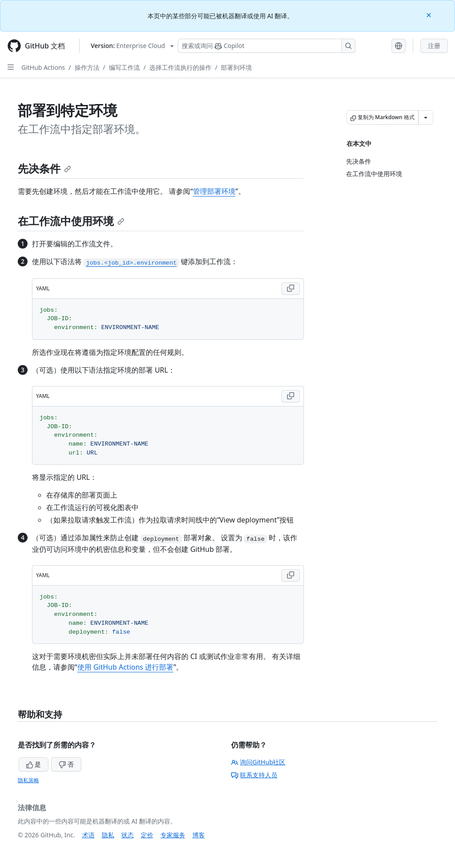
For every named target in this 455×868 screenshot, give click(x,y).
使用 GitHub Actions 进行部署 (126, 667)
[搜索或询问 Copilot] (267, 46)
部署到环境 (236, 67)
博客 (199, 835)
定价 (147, 835)
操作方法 (87, 67)
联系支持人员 (254, 775)
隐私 (108, 835)
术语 (88, 835)
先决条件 (44, 168)
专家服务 (173, 835)
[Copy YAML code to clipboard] (291, 289)
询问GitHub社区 (258, 762)
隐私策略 (28, 780)
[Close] (430, 14)
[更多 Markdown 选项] (426, 117)
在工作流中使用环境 (71, 221)
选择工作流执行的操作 (180, 67)
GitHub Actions (43, 67)
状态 (128, 835)
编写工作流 (124, 67)
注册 (434, 46)
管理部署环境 (214, 191)
